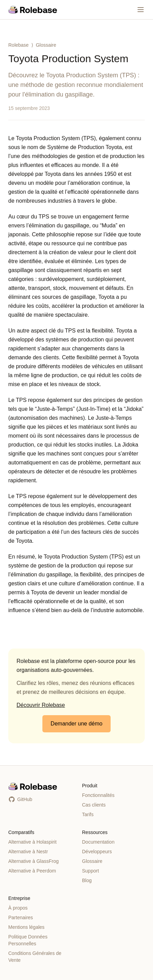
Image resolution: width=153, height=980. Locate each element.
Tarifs (88, 814)
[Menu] (141, 10)
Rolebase (18, 45)
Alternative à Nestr (28, 852)
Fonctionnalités (98, 795)
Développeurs (97, 852)
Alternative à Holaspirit (32, 842)
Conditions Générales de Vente (35, 957)
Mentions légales (26, 927)
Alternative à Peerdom (32, 871)
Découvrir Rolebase (41, 705)
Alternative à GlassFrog (33, 861)
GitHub (20, 799)
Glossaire (46, 45)
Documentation (98, 842)
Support (90, 871)
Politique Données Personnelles (28, 940)
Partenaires (21, 917)
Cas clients (94, 805)
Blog (87, 880)
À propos (18, 908)
